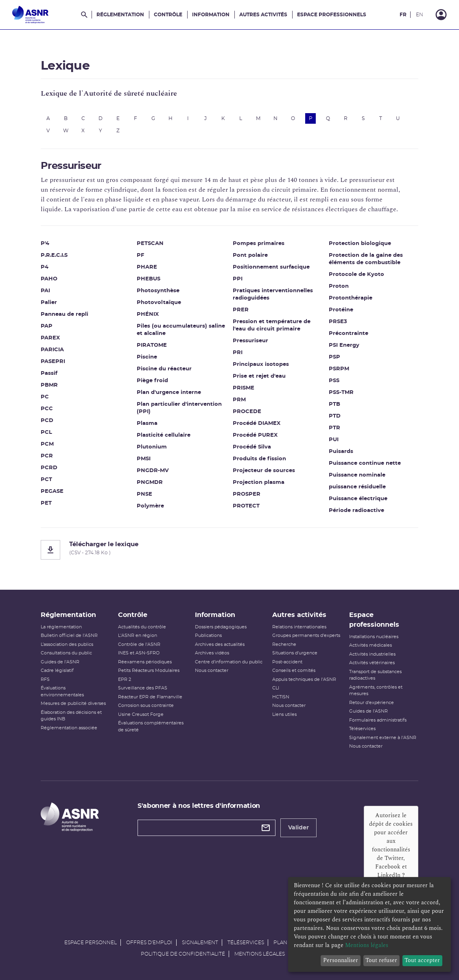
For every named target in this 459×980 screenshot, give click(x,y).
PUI (334, 440)
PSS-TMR (341, 393)
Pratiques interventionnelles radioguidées (273, 294)
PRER (241, 310)
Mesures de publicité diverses (73, 703)
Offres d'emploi (149, 943)
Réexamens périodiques (145, 662)
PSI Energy (344, 345)
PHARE (147, 267)
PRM (239, 400)
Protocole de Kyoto (356, 275)
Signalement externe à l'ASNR (383, 738)
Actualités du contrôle (142, 627)
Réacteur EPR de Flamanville (150, 697)
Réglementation (120, 15)
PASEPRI (53, 362)
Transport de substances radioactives (375, 675)
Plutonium (152, 447)
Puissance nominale (357, 475)
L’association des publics (67, 644)
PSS (334, 381)
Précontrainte (349, 334)
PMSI (144, 459)
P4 (45, 267)
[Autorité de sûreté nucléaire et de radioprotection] (30, 15)
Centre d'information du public (229, 662)
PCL (46, 432)
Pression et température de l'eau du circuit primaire (272, 325)
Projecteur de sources (264, 471)
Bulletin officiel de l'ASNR (69, 635)
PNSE (144, 494)
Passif (49, 373)
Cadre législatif (57, 670)
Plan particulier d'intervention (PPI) (179, 408)
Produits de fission (259, 459)
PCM (47, 444)
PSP (334, 357)
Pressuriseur (250, 341)
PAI (45, 291)
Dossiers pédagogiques (221, 627)
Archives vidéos (212, 653)
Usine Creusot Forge (141, 714)
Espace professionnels (332, 15)
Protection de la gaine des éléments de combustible (366, 259)
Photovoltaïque (159, 303)
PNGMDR (150, 482)
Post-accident (287, 662)
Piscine (147, 357)
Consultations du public (66, 653)
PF (140, 255)
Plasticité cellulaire (164, 435)
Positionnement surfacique (271, 267)
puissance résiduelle (357, 487)
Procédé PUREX (255, 435)
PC (45, 397)
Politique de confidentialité (183, 954)
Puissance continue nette (365, 463)
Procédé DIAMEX (257, 423)
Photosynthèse (158, 291)
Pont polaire (250, 255)
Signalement (200, 943)
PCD (47, 421)
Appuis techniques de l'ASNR (304, 679)
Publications (208, 635)
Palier (49, 303)
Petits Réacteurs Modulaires (149, 670)
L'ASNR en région (138, 635)
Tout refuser (381, 960)
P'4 (45, 244)
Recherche (284, 644)
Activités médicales (370, 645)
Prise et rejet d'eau (259, 376)
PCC (47, 409)
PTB (334, 404)
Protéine (341, 310)
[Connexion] (441, 15)
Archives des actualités (220, 644)
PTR (334, 428)
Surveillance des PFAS (143, 688)
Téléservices (362, 729)
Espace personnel (91, 943)
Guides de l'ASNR (60, 662)
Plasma (147, 423)
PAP (47, 326)
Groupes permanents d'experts (306, 635)
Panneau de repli (64, 314)
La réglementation (61, 627)
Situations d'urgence (295, 653)
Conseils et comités (294, 670)
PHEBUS (149, 279)
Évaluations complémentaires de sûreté (151, 726)
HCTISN (281, 697)
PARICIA (52, 350)
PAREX (50, 338)
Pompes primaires (259, 244)
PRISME (244, 388)
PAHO (49, 279)
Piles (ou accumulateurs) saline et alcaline (181, 330)
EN (420, 15)
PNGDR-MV (153, 471)
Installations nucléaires (374, 637)
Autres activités (263, 15)
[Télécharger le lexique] (229, 550)
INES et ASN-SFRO (139, 653)
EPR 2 (125, 679)
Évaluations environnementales (62, 691)
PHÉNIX (148, 314)
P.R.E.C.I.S (54, 255)
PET (46, 503)
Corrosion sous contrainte (146, 705)
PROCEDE (247, 412)
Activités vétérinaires (372, 663)
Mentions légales (260, 954)
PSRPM (339, 369)
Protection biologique (360, 244)
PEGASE (52, 491)
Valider (298, 828)
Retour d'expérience (372, 703)
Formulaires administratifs (378, 720)
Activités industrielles (372, 654)
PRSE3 (338, 322)
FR (403, 15)
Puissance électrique (358, 499)
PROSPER (247, 494)
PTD (335, 416)
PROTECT (246, 506)
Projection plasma (259, 482)
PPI (238, 279)
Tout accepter (422, 960)
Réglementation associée (69, 728)
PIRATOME (152, 345)
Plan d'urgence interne (169, 393)
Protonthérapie (351, 298)
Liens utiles (284, 714)
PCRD (49, 468)
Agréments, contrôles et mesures (376, 691)
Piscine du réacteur (164, 369)
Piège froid (152, 381)
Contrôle (168, 15)
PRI (238, 353)
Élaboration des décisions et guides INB (71, 716)
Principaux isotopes (261, 364)
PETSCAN (150, 244)
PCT (46, 480)
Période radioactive (356, 511)
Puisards (341, 452)
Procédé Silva (252, 447)
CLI (276, 688)
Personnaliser (341, 960)
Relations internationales (299, 627)
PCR (47, 456)
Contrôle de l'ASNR (139, 644)
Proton (339, 286)
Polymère (150, 506)
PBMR (49, 385)
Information (211, 15)
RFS (45, 679)
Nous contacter (212, 670)
